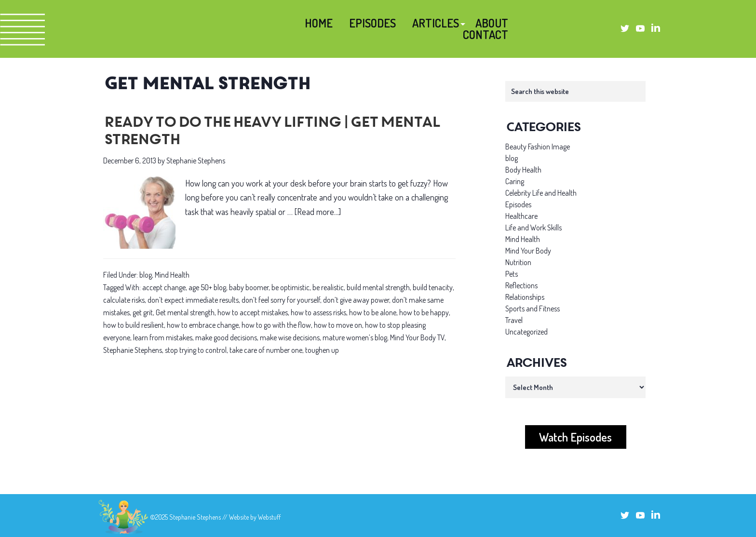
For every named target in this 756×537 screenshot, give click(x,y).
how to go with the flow (276, 325)
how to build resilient (134, 325)
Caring (515, 181)
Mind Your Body (528, 251)
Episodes (518, 204)
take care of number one (266, 350)
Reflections (521, 285)
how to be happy (424, 312)
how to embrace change (203, 325)
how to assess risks (318, 312)
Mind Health (172, 275)
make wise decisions (290, 337)
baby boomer (249, 287)
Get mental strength (185, 312)
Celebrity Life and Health (541, 193)
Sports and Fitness (533, 309)
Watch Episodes (575, 437)
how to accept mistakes (253, 312)
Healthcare (521, 216)
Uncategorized (526, 332)
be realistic (328, 287)
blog (146, 275)
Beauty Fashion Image (538, 147)
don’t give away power (356, 300)
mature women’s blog (355, 337)
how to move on (338, 325)
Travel (514, 320)
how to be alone (373, 312)
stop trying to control (196, 350)
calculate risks (124, 300)
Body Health (523, 170)
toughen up (322, 350)
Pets (512, 274)
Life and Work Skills (533, 228)
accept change (164, 287)
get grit (143, 312)
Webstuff (269, 517)
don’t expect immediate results (193, 300)
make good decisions (226, 337)
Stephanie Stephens (133, 350)
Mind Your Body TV (417, 337)
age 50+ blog (207, 287)
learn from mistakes (163, 337)
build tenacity (433, 287)
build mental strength (378, 287)
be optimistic (290, 287)
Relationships (525, 297)
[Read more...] (318, 212)
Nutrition (518, 262)
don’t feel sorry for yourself (281, 300)
